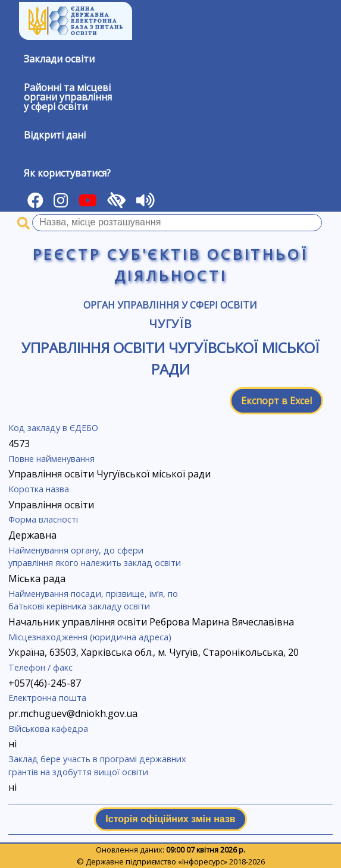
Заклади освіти (59, 59)
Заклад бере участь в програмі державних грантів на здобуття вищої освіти (97, 765)
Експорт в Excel (276, 401)
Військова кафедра (48, 729)
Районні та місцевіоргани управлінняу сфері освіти (68, 97)
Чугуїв (171, 324)
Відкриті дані (55, 135)
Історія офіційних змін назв (170, 819)
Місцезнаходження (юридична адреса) (90, 637)
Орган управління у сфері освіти (170, 305)
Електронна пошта (47, 698)
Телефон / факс (40, 667)
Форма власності (43, 519)
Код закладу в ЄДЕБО (53, 428)
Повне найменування (51, 459)
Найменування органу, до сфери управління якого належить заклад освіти (95, 557)
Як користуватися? (67, 173)
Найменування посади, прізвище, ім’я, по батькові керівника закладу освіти (93, 600)
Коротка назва (39, 489)
